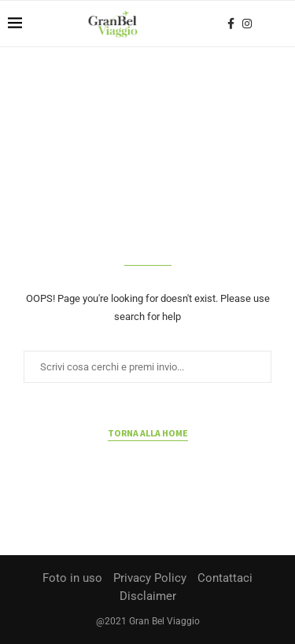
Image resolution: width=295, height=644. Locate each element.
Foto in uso (72, 578)
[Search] (279, 24)
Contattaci (225, 578)
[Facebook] (231, 24)
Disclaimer (148, 596)
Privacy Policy (150, 578)
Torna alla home (148, 433)
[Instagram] (247, 24)
